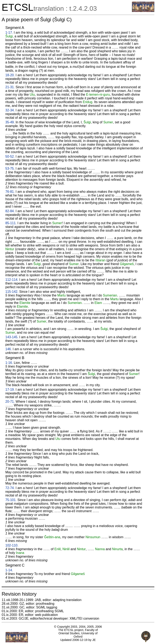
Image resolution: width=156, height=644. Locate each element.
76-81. (10, 192)
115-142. (12, 292)
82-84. (10, 211)
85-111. (11, 223)
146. (9, 349)
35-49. (10, 122)
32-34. (10, 110)
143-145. (12, 337)
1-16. (9, 363)
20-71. (10, 402)
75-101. (11, 500)
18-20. (10, 75)
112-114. (12, 280)
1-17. (9, 33)
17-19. (10, 390)
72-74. (10, 488)
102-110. (12, 545)
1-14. (9, 570)
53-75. (10, 168)
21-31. (10, 87)
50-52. (10, 157)
